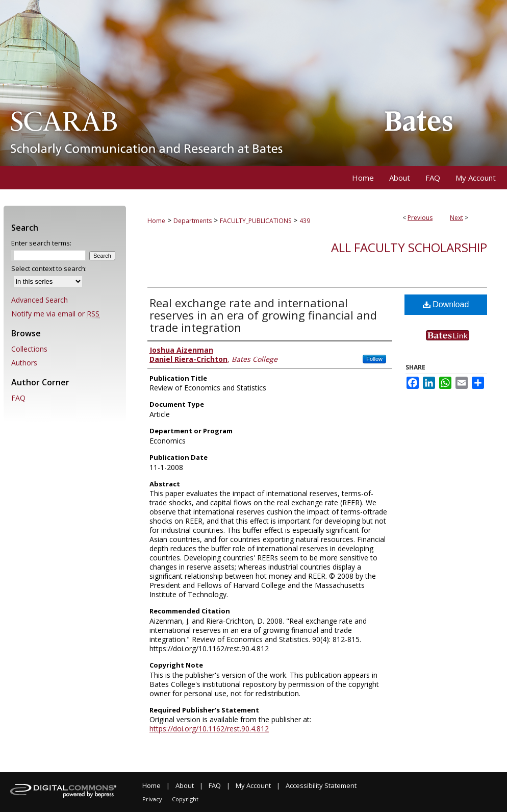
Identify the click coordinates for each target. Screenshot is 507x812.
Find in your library (457, 345)
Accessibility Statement (321, 785)
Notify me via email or (55, 314)
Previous (420, 218)
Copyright (185, 799)
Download (446, 304)
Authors (24, 363)
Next (457, 218)
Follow (374, 359)
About (185, 785)
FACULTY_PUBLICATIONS (256, 221)
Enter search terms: (41, 243)
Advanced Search (40, 300)
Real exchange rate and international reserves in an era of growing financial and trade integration (263, 315)
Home (156, 221)
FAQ (18, 398)
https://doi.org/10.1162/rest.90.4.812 (209, 729)
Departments (193, 221)
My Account (253, 785)
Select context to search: (49, 268)
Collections (29, 349)
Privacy (152, 799)
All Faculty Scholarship (409, 247)
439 (305, 221)
